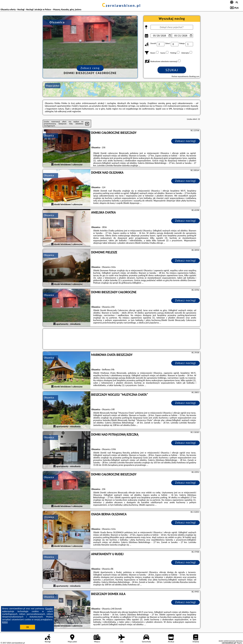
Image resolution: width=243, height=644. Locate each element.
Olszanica (49, 136)
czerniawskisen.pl (121, 6)
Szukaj (172, 70)
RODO (5, 622)
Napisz (239, 643)
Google (49, 609)
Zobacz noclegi (186, 141)
